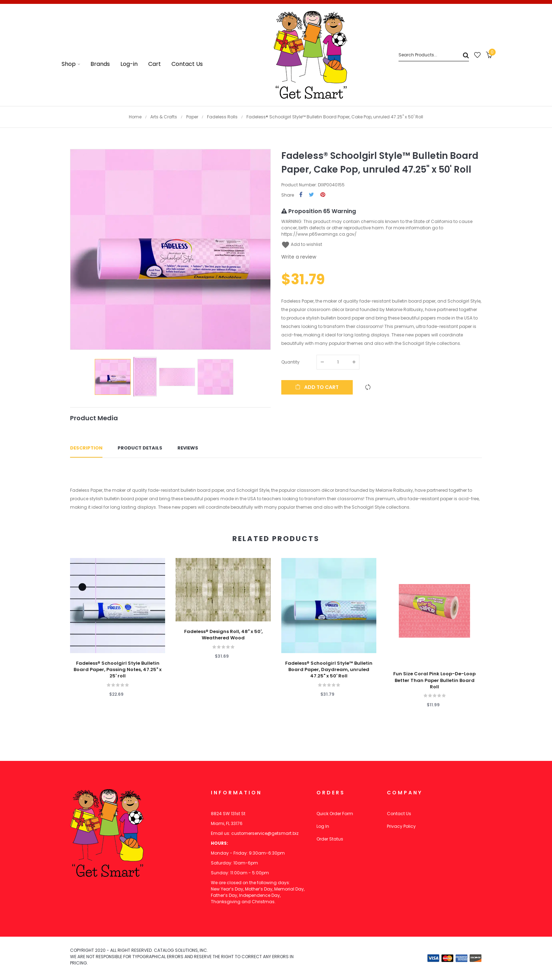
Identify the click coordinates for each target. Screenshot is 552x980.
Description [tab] (86, 448)
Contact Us (399, 814)
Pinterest (323, 195)
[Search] (434, 55)
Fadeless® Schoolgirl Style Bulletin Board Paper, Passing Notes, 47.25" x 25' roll (118, 670)
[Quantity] (338, 362)
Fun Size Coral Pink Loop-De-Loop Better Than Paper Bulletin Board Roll (434, 680)
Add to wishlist (302, 244)
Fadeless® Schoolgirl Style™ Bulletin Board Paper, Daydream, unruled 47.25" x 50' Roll (329, 670)
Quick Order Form (335, 814)
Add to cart (317, 387)
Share (301, 195)
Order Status (330, 839)
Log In (323, 826)
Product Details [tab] (140, 448)
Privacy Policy (401, 826)
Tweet (311, 195)
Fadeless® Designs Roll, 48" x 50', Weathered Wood (223, 635)
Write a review (299, 257)
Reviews (188, 448)
